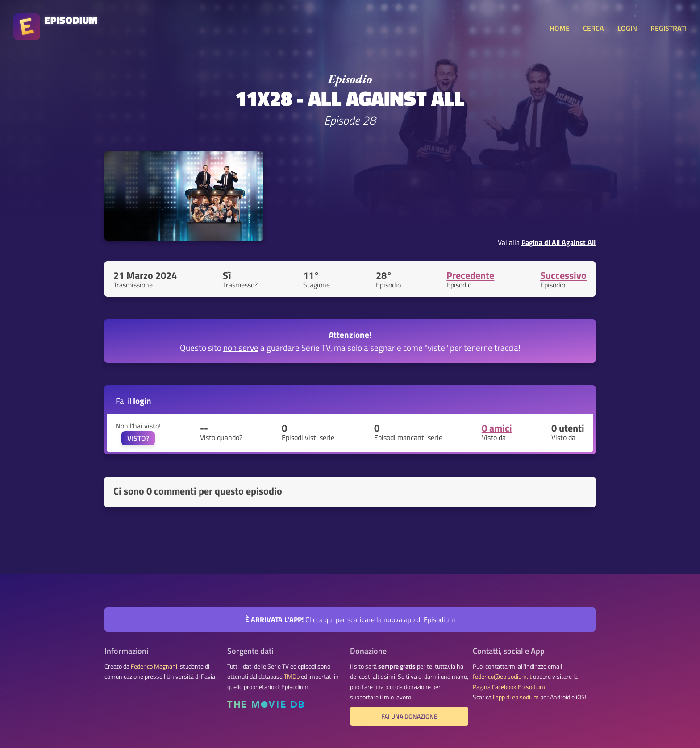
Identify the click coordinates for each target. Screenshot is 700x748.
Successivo (563, 275)
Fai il (133, 401)
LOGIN (627, 28)
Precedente (470, 275)
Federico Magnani (154, 666)
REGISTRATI (669, 28)
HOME (560, 28)
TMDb (292, 677)
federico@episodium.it (502, 677)
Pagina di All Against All (558, 242)
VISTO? (138, 438)
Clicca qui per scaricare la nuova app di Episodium (350, 619)
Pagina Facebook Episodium (509, 687)
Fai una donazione (409, 716)
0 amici (497, 428)
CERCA (594, 28)
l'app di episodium (516, 697)
